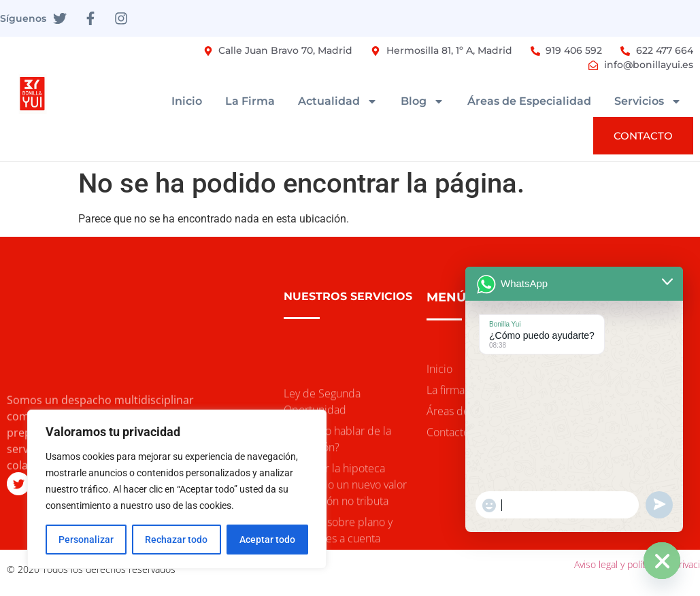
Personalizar (86, 540)
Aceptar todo (267, 540)
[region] (177, 489)
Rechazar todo (176, 540)
